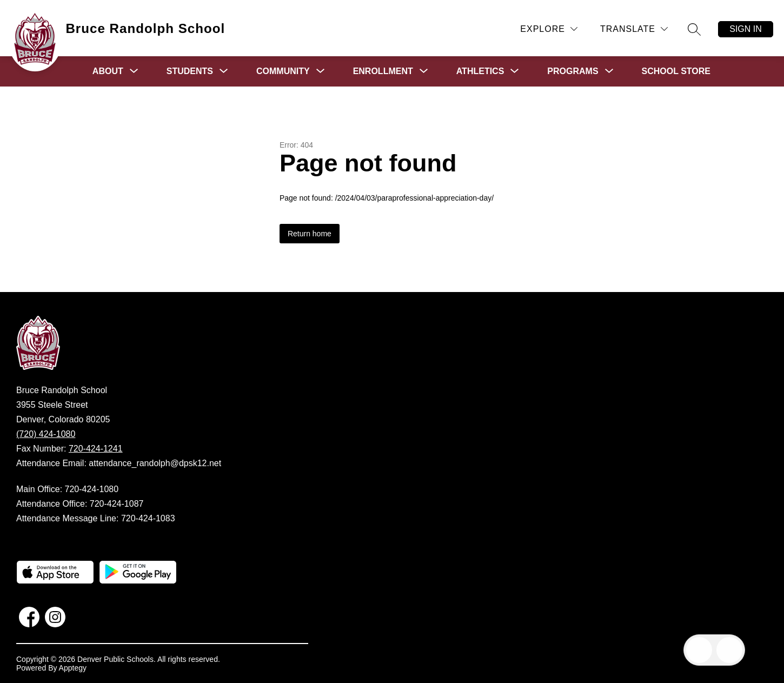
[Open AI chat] (729, 650)
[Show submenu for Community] (283, 71)
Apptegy (73, 668)
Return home (310, 234)
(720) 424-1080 (46, 434)
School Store (676, 71)
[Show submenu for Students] (190, 71)
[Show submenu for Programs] (573, 71)
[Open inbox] (699, 650)
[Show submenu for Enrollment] (383, 71)
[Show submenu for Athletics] (480, 71)
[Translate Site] (634, 29)
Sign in (746, 29)
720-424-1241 (96, 449)
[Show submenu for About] (108, 71)
